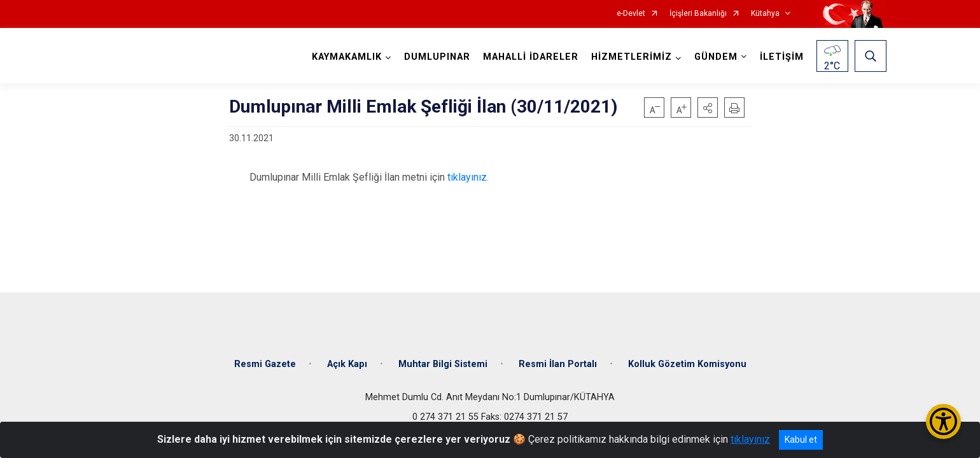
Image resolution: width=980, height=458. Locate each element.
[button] (708, 108)
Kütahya (765, 14)
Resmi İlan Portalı (558, 364)
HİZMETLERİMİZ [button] (632, 57)
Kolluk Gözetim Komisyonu (687, 364)
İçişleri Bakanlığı (698, 14)
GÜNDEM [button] (716, 57)
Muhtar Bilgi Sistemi (443, 364)
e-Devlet (631, 14)
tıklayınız (750, 439)
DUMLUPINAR (437, 57)
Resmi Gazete (265, 364)
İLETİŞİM (782, 57)
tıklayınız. (468, 177)
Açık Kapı (347, 364)
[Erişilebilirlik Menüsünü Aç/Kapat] (943, 421)
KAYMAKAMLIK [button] (347, 57)
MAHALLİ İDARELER (531, 57)
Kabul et (801, 440)
